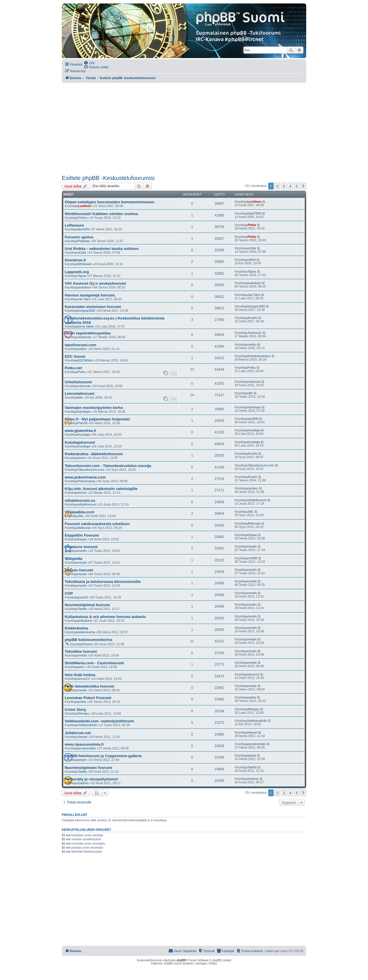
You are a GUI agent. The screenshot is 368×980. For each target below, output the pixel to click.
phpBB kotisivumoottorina (89, 640)
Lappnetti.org (77, 272)
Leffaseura (74, 225)
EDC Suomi (75, 356)
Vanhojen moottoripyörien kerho (94, 408)
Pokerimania (86, 481)
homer (82, 493)
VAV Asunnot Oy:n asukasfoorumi (95, 283)
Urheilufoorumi (78, 382)
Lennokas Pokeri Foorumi (88, 698)
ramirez (253, 488)
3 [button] (284, 186)
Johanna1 (85, 337)
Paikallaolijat (75, 815)
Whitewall (84, 264)
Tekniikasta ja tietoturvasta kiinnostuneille (103, 582)
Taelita (82, 609)
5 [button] (297, 186)
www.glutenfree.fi (80, 431)
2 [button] (277, 186)
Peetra (87, 644)
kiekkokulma (86, 632)
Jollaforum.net (78, 733)
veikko (82, 349)
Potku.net (73, 368)
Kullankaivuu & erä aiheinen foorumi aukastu (105, 617)
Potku (82, 372)
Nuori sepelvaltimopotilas (88, 333)
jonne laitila (86, 326)
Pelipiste (84, 241)
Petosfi (83, 423)
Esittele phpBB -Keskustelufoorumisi (108, 178)
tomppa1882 (86, 311)
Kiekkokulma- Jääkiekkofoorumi (94, 454)
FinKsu (83, 218)
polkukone (85, 621)
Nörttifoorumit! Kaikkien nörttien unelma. (102, 214)
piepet (82, 760)
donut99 (83, 229)
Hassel (83, 737)
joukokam (84, 287)
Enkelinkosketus (259, 356)
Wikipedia (73, 559)
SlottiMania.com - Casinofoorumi (94, 663)
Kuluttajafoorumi (80, 442)
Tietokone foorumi (81, 547)
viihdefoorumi (87, 504)
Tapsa (82, 276)
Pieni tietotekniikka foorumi (89, 686)
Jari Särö (84, 299)
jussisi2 (83, 597)
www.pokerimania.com (85, 477)
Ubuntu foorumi (79, 570)
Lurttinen (85, 206)
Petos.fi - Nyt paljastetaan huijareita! (97, 419)
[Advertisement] (184, 129)
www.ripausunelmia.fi (84, 744)
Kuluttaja (84, 435)
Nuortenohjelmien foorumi (88, 768)
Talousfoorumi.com (91, 470)
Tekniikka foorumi (81, 651)
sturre (82, 458)
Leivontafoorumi (79, 394)
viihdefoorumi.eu (80, 500)
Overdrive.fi (75, 260)
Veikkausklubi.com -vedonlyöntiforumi (99, 721)
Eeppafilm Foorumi (82, 535)
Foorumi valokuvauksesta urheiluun (97, 524)
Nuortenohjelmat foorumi (87, 605)
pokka (82, 702)
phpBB (181, 960)
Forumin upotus (79, 237)
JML (81, 516)
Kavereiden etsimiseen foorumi (93, 307)
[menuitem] (89, 63)
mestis (82, 551)
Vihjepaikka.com (79, 512)
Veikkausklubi (87, 725)
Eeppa (82, 539)
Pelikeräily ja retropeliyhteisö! (92, 779)
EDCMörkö (85, 360)
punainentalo (87, 748)
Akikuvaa (84, 528)
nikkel (252, 260)
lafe (80, 397)
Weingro (84, 713)
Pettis (252, 225)
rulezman (84, 386)
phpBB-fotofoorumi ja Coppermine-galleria (103, 756)
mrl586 (252, 558)
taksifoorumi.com (80, 345)
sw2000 (253, 419)
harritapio (84, 411)
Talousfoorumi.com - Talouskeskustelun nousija (108, 466)
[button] (303, 186)
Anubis (252, 318)
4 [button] (290, 186)
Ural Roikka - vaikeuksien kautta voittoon (102, 249)
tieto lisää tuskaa (80, 675)
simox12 (84, 679)
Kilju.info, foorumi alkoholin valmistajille (101, 489)
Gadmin (83, 783)
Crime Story (75, 710)
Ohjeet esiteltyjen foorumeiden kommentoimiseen (110, 202)
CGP (69, 593)
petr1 (81, 667)
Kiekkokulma (76, 628)
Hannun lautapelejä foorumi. (90, 295)
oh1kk (82, 252)
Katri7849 (254, 213)
